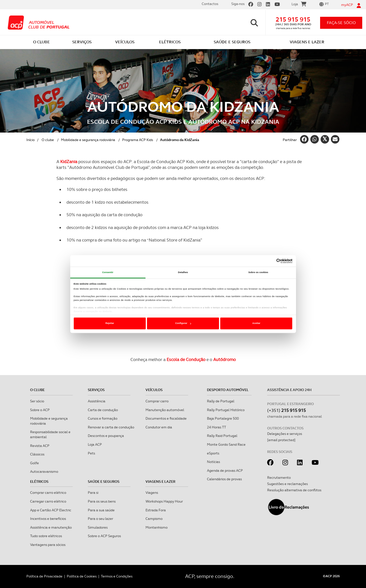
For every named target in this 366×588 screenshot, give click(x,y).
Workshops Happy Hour (164, 501)
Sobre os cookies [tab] (258, 272)
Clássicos (37, 454)
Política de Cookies (82, 576)
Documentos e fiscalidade (166, 418)
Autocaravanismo (44, 472)
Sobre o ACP (40, 410)
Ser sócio (37, 401)
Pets (91, 453)
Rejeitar (110, 323)
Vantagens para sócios (48, 545)
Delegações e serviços (285, 434)
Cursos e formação (103, 418)
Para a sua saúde (101, 510)
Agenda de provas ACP (225, 471)
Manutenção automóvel (165, 410)
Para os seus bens (102, 501)
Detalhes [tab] (183, 272)
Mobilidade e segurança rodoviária (88, 140)
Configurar (183, 323)
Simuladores (98, 527)
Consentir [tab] (108, 272)
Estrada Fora (156, 510)
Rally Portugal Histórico (226, 410)
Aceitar (256, 323)
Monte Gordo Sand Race (226, 444)
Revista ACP (40, 446)
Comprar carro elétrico (48, 493)
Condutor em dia (159, 427)
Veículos (154, 390)
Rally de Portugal (221, 401)
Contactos (210, 4)
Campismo (154, 519)
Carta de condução (103, 410)
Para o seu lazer (100, 519)
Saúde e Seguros (104, 482)
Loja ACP (95, 444)
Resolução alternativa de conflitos (294, 490)
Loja (299, 5)
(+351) (286, 410)
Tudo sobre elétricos (46, 536)
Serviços (96, 390)
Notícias (213, 462)
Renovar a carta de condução (111, 427)
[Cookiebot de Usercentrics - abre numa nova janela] (270, 261)
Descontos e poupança (106, 436)
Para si (93, 493)
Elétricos (39, 482)
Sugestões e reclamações (287, 484)
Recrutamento (279, 478)
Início (30, 140)
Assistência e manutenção (51, 527)
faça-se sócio (341, 23)
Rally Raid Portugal (222, 436)
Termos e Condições (117, 576)
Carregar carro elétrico (48, 501)
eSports (213, 453)
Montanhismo (157, 527)
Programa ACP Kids (138, 140)
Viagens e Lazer (160, 482)
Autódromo (225, 360)
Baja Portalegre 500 (223, 418)
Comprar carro (157, 401)
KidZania (69, 162)
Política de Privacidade (44, 576)
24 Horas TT (216, 427)
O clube (48, 140)
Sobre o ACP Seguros (104, 536)
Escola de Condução (186, 360)
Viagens (152, 493)
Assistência (97, 401)
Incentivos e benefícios (48, 519)
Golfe (34, 463)
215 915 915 (293, 19)
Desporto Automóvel (228, 390)
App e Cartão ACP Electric (51, 510)
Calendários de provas (224, 479)
